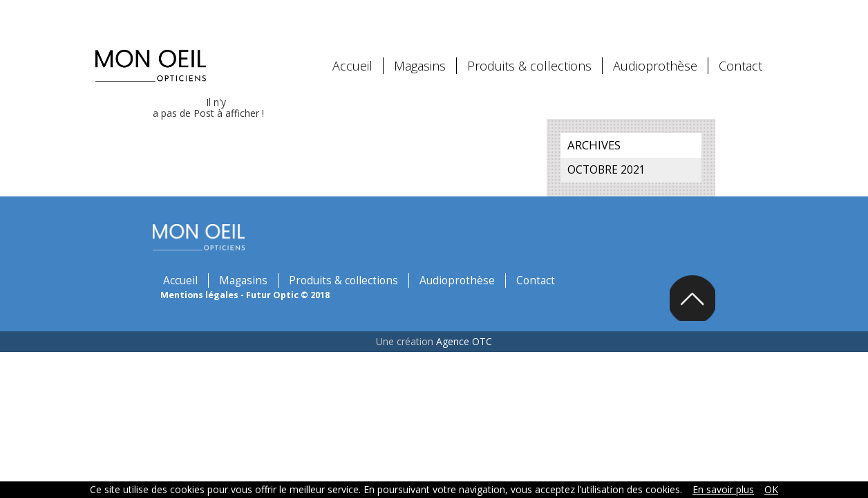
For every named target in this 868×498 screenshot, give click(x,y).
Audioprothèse (655, 52)
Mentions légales (235, 230)
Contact (740, 52)
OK (771, 489)
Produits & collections (529, 52)
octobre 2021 (629, 156)
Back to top (748, 288)
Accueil (352, 52)
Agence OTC (464, 334)
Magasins (420, 52)
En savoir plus (723, 489)
